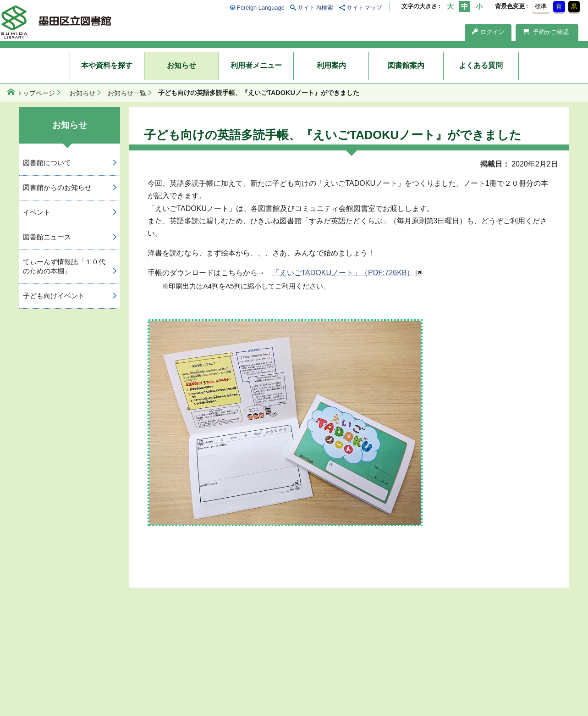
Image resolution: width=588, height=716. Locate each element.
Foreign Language (261, 8)
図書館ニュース (47, 237)
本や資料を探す (107, 65)
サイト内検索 (315, 8)
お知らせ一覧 (127, 93)
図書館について (47, 163)
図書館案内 (406, 65)
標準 (541, 6)
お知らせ (181, 65)
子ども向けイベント (54, 296)
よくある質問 (481, 65)
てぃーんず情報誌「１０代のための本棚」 (64, 266)
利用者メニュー (256, 65)
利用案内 (331, 65)
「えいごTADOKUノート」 (343, 273)
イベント (37, 212)
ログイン (488, 32)
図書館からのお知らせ (57, 187)
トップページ (36, 93)
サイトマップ (364, 8)
